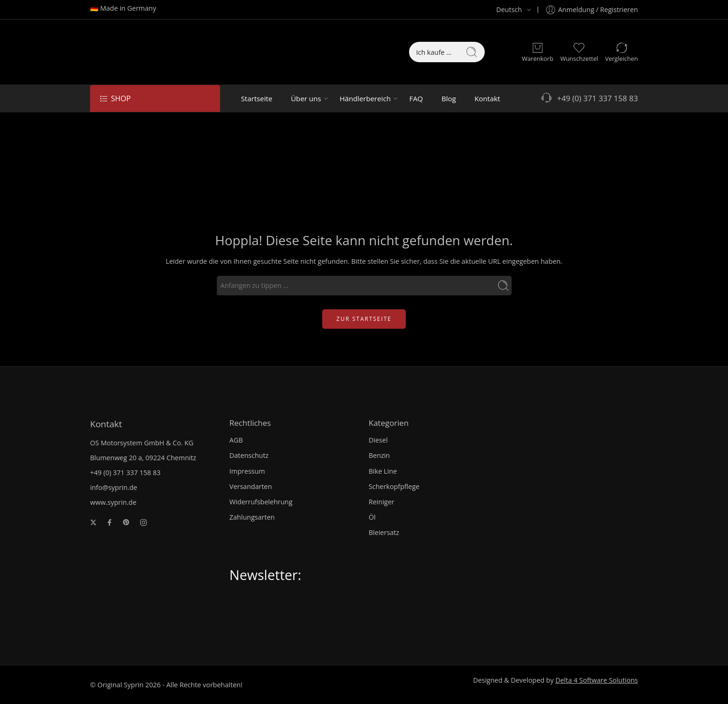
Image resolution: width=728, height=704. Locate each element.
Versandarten (251, 486)
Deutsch (504, 10)
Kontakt (487, 98)
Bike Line (383, 471)
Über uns (306, 98)
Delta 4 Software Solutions (597, 680)
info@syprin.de (114, 487)
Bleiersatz (384, 532)
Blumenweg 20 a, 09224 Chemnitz (143, 458)
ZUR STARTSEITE (364, 319)
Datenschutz (249, 455)
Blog (449, 98)
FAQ (416, 98)
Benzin (379, 455)
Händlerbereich (365, 98)
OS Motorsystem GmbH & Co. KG (142, 443)
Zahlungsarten (252, 517)
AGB (236, 440)
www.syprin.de (113, 502)
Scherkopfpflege (394, 486)
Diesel (378, 440)
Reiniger (381, 502)
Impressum (247, 471)
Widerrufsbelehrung (261, 502)
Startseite (257, 98)
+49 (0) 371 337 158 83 (589, 98)
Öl (372, 517)
